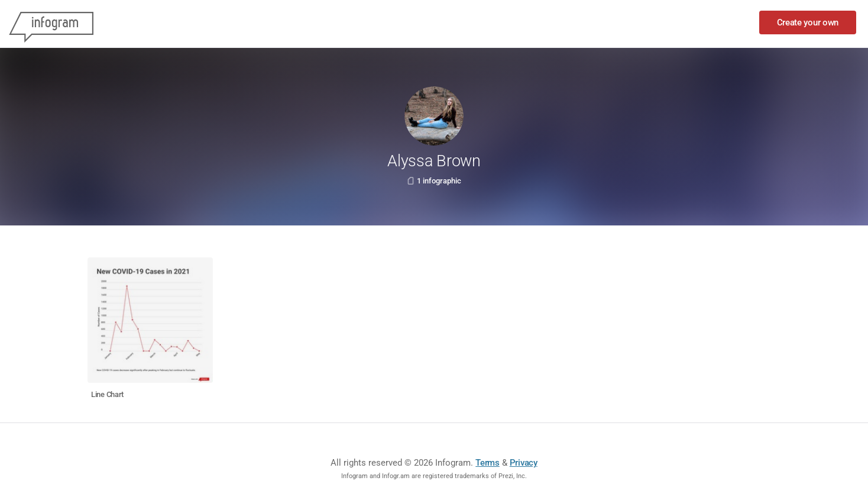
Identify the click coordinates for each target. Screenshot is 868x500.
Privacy (524, 463)
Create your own (808, 22)
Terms (488, 463)
